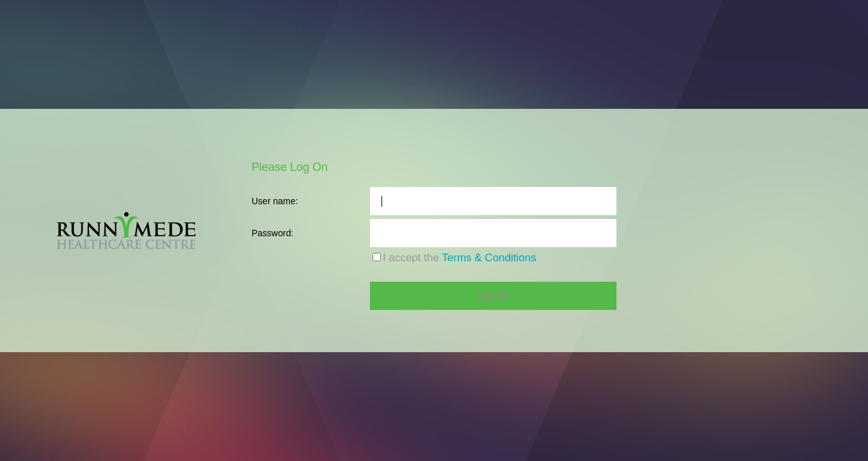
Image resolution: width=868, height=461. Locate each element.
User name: (275, 201)
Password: (272, 233)
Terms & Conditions (489, 258)
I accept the (460, 258)
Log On (493, 295)
